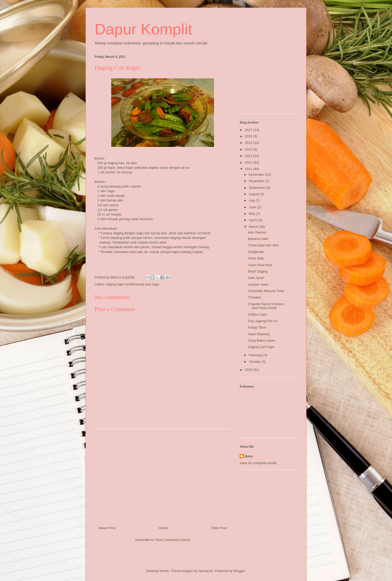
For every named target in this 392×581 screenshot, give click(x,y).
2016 (249, 136)
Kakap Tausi (257, 327)
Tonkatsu (255, 297)
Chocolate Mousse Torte (266, 291)
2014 (249, 149)
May (253, 214)
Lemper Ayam (258, 284)
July (252, 200)
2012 (249, 162)
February (256, 355)
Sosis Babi (256, 258)
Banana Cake (258, 239)
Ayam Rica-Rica (260, 265)
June (253, 207)
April (253, 220)
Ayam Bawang (259, 334)
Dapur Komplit (143, 29)
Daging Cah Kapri (261, 347)
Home (164, 528)
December (257, 175)
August (255, 194)
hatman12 (206, 571)
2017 (249, 130)
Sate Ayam (256, 278)
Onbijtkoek (256, 252)
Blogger (239, 571)
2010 (249, 370)
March (254, 227)
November (257, 181)
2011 (249, 169)
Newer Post (107, 528)
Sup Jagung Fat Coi (263, 321)
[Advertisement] (163, 475)
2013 (249, 156)
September (258, 188)
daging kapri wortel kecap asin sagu (133, 284)
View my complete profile (258, 463)
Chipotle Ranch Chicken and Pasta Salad (266, 306)
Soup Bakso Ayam (262, 340)
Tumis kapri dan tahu (263, 245)
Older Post (219, 528)
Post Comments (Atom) (173, 540)
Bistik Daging (258, 271)
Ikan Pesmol (257, 232)
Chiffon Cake (258, 315)
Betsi (249, 456)
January (255, 362)
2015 (249, 143)
